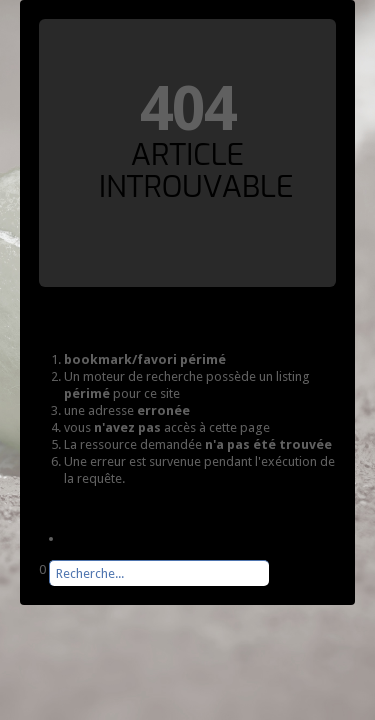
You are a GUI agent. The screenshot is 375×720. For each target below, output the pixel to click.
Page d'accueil (105, 538)
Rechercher (39, 586)
